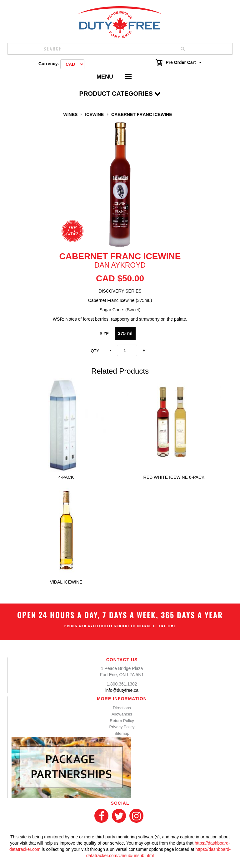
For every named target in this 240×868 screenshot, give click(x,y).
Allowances (122, 714)
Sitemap (122, 733)
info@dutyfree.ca (122, 690)
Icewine (94, 114)
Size (104, 334)
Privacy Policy (122, 727)
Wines (70, 114)
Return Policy (122, 721)
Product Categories (120, 94)
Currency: (49, 64)
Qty (95, 351)
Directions (122, 708)
